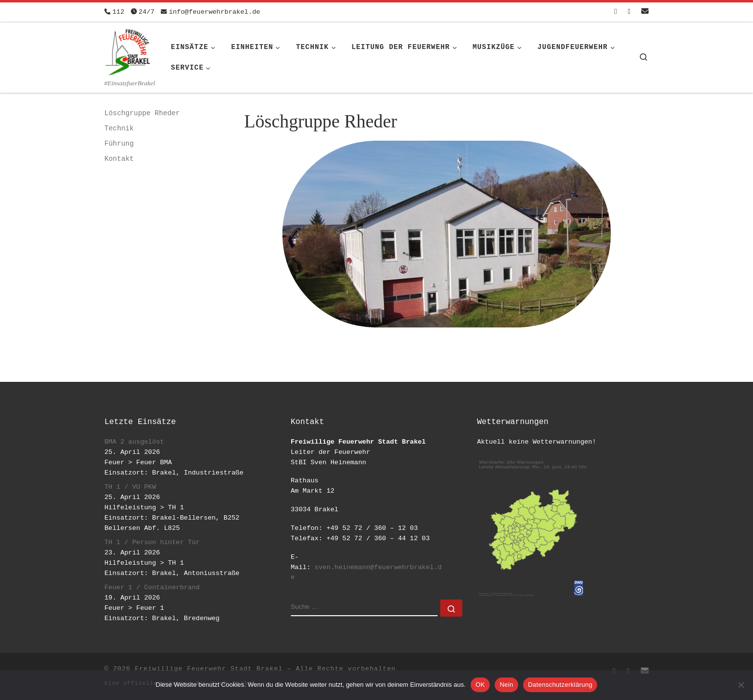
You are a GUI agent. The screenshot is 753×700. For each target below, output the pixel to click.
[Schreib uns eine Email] (645, 12)
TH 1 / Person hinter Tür (152, 542)
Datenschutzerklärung (560, 685)
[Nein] (741, 685)
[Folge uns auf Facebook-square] (615, 12)
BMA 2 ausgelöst (134, 442)
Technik (119, 128)
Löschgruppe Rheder (142, 113)
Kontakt (119, 159)
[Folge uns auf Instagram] (629, 12)
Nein (506, 685)
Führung (119, 144)
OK (480, 685)
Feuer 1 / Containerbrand (152, 587)
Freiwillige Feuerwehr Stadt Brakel (209, 669)
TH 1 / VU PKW (130, 487)
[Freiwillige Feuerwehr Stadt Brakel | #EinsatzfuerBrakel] (128, 50)
